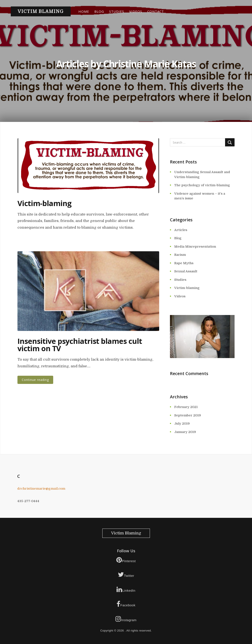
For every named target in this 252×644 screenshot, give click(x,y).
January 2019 (185, 432)
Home (84, 11)
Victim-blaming (44, 203)
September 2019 (188, 415)
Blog (99, 11)
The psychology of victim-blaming (202, 185)
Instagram (126, 619)
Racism (180, 255)
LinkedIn (126, 589)
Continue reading (35, 380)
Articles (181, 230)
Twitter (126, 574)
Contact (156, 11)
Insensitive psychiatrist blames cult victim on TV (80, 345)
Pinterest (126, 560)
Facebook (126, 604)
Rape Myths (184, 263)
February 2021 (186, 407)
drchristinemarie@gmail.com (41, 489)
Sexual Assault (186, 271)
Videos (136, 11)
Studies (117, 11)
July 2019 (182, 424)
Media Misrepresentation (195, 247)
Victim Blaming (41, 11)
